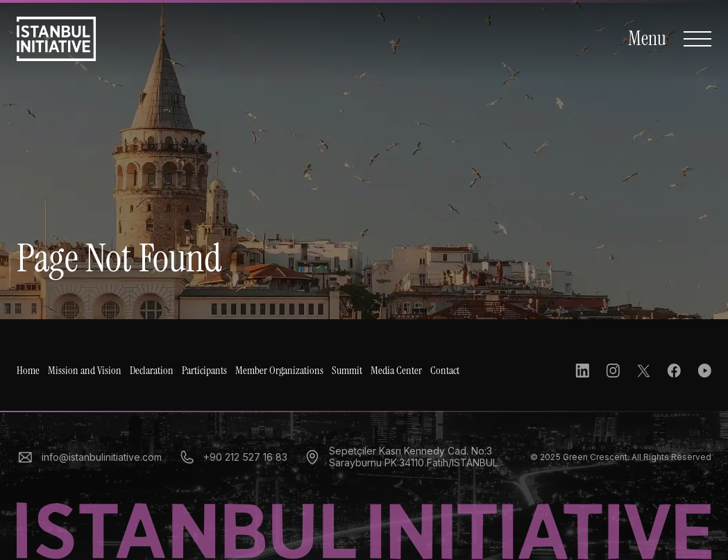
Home (28, 371)
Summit (347, 371)
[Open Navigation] (670, 39)
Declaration (152, 371)
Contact (445, 371)
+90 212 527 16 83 (233, 457)
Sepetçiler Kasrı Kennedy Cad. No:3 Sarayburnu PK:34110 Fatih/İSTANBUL (401, 457)
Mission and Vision (85, 371)
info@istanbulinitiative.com (89, 457)
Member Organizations (279, 371)
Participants (204, 371)
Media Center (396, 371)
